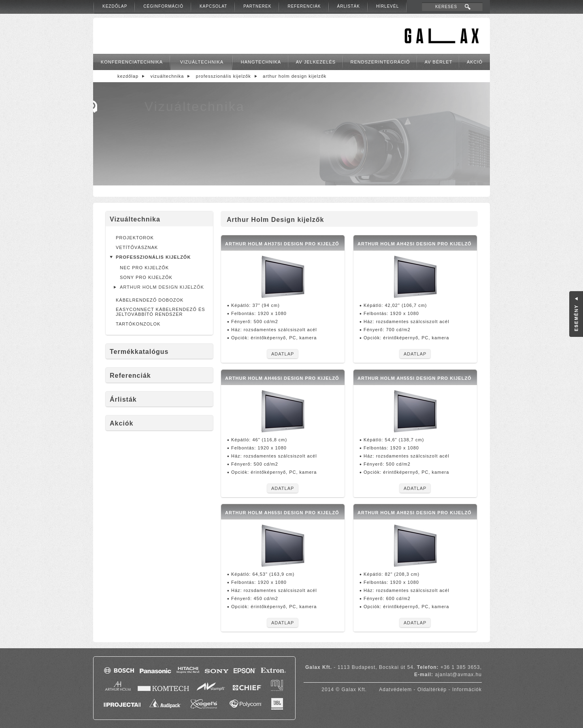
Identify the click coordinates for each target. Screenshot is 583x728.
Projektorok (135, 238)
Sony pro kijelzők (146, 277)
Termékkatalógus (139, 352)
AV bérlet (439, 62)
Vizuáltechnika (202, 62)
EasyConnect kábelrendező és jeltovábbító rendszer (161, 312)
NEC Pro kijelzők (144, 268)
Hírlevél (387, 6)
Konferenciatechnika (132, 62)
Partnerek (257, 6)
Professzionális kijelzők (223, 76)
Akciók (121, 423)
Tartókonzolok (138, 324)
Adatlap (283, 354)
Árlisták (349, 6)
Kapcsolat (213, 6)
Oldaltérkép (432, 690)
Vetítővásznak (137, 247)
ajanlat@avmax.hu (458, 675)
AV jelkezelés (316, 62)
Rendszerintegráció (380, 62)
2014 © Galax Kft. (344, 690)
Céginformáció (163, 6)
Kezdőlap (115, 6)
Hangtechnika (261, 62)
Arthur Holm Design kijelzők (295, 76)
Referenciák (304, 6)
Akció (475, 62)
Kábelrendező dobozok (150, 300)
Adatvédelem (395, 690)
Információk (467, 690)
